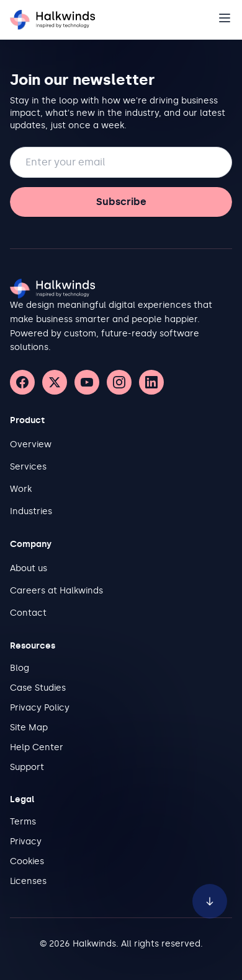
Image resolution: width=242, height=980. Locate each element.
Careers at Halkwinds (56, 591)
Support (27, 767)
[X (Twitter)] (55, 382)
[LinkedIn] (151, 382)
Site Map (29, 728)
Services (28, 467)
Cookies (27, 861)
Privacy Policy (40, 708)
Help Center (37, 747)
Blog (20, 668)
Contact (28, 613)
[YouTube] (87, 382)
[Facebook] (22, 382)
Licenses (28, 881)
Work (21, 489)
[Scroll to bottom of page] (210, 895)
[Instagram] (119, 382)
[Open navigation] (225, 18)
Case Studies (38, 688)
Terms (23, 822)
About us (29, 568)
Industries (31, 511)
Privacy (26, 842)
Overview (31, 444)
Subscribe (121, 202)
